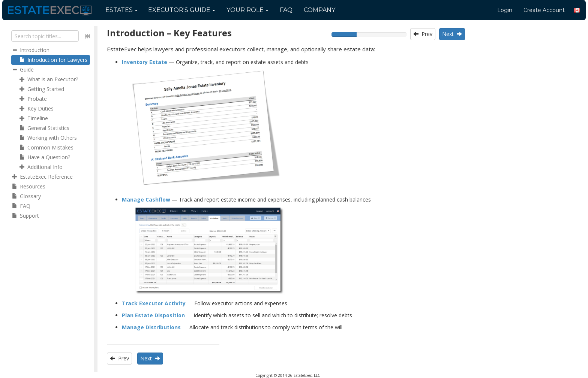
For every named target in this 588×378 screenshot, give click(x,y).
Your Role (247, 10)
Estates (121, 10)
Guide (182, 10)
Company (319, 10)
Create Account (544, 10)
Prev (423, 34)
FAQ (286, 10)
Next (452, 34)
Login (505, 10)
